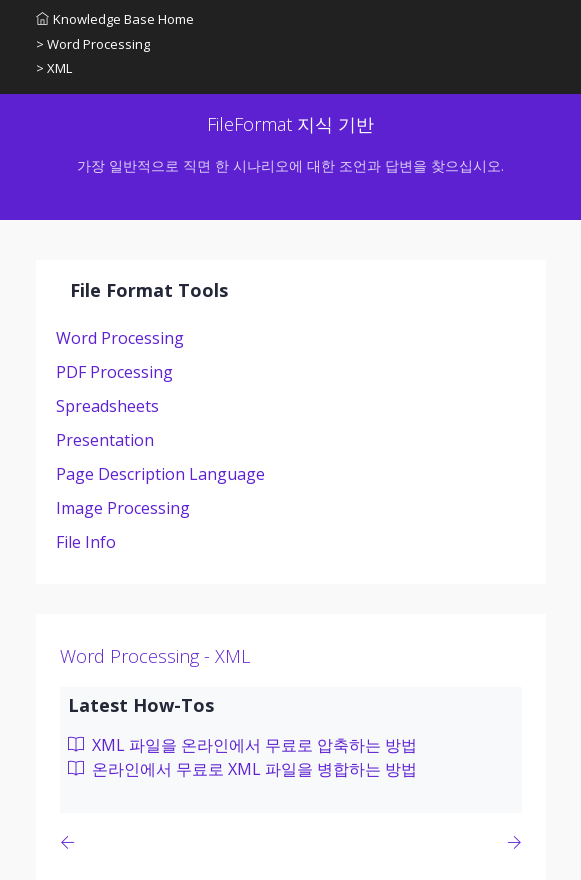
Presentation (105, 440)
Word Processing (120, 338)
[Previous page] (71, 842)
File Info (86, 542)
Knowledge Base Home (115, 19)
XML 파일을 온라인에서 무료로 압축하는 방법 (242, 745)
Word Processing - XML (155, 656)
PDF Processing (114, 372)
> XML (54, 68)
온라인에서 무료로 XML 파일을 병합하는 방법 (242, 769)
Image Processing (123, 508)
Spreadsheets (107, 406)
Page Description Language (160, 474)
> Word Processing (93, 44)
